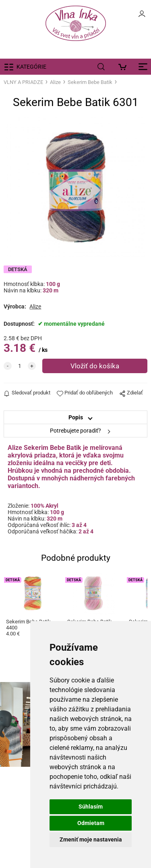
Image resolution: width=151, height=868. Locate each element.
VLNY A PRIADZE (23, 82)
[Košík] (125, 67)
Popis (76, 417)
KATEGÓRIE (31, 67)
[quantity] (20, 366)
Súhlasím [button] (91, 807)
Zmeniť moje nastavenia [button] (91, 839)
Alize (55, 82)
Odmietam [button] (91, 823)
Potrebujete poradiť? (75, 431)
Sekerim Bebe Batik (90, 82)
